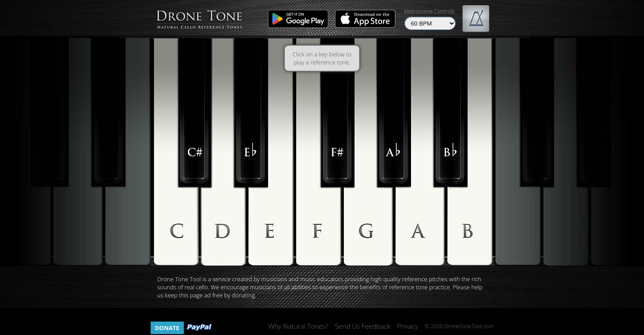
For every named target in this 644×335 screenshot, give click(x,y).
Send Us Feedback (363, 326)
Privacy (408, 326)
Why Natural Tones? (298, 326)
